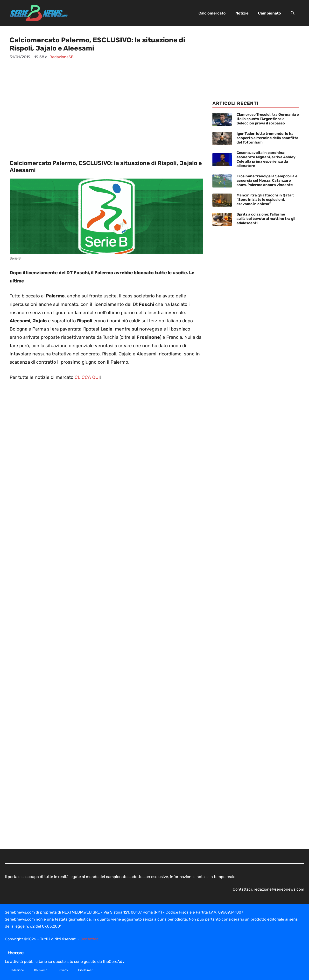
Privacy (63, 970)
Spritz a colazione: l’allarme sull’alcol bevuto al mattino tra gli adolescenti (266, 219)
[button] (293, 13)
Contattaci (90, 939)
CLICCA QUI (87, 377)
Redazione (17, 970)
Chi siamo (41, 970)
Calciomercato (212, 13)
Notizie (242, 13)
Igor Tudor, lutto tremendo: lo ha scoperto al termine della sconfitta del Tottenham (267, 138)
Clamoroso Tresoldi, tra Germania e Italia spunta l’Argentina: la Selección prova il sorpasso (268, 119)
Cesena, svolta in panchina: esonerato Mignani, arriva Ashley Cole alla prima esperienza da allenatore (266, 159)
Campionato (270, 13)
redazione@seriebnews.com (279, 889)
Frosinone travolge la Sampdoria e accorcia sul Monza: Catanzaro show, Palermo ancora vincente (267, 180)
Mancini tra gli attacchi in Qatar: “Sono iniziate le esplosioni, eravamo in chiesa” (265, 200)
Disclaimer (85, 970)
